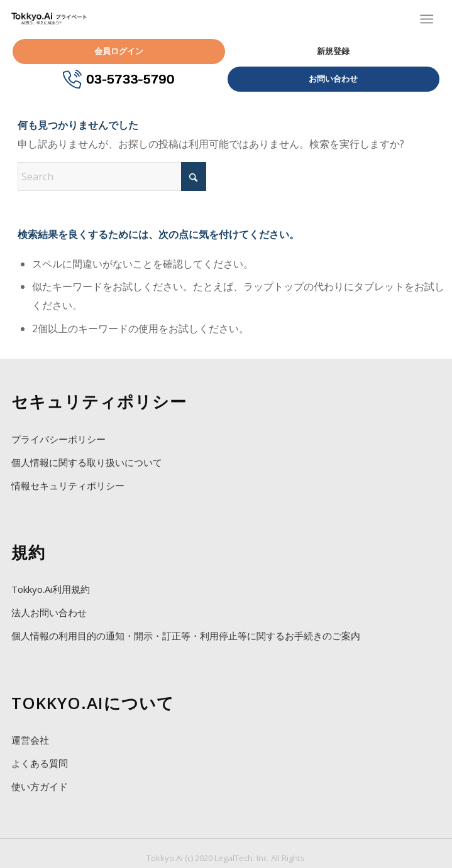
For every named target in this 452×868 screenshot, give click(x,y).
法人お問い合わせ (49, 612)
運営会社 (30, 740)
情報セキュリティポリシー (68, 486)
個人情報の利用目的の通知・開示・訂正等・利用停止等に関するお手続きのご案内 (186, 636)
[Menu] (427, 19)
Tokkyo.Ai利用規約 (51, 589)
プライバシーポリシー (58, 439)
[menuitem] (421, 19)
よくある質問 (40, 763)
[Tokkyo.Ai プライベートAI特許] (49, 19)
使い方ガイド (40, 786)
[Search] (112, 176)
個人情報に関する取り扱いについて (87, 462)
